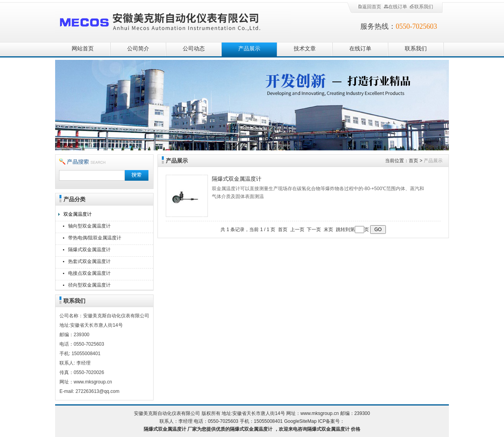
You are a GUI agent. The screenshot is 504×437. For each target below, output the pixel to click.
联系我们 (421, 7)
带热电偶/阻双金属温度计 (95, 238)
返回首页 (369, 7)
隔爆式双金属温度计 (89, 250)
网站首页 (83, 49)
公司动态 (194, 49)
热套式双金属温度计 (89, 261)
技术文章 (305, 49)
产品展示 (249, 49)
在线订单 (395, 7)
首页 (413, 161)
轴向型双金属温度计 (89, 226)
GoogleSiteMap (300, 421)
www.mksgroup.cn (320, 413)
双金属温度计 (78, 214)
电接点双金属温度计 (89, 273)
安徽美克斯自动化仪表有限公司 (173, 21)
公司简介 (138, 49)
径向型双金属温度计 (89, 285)
